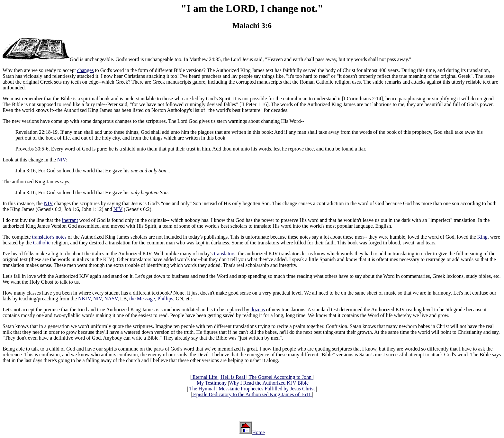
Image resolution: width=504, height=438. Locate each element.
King (482, 237)
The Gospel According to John (280, 377)
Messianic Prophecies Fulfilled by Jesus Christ (267, 389)
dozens (258, 310)
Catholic (42, 243)
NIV (62, 160)
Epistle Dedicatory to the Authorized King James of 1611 (252, 394)
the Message (142, 299)
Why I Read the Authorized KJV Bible (269, 383)
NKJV (84, 299)
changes (85, 70)
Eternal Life (205, 377)
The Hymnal (202, 389)
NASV (111, 299)
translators (225, 254)
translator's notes (49, 237)
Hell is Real (233, 377)
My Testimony (212, 383)
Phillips (165, 299)
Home (258, 432)
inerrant (70, 220)
